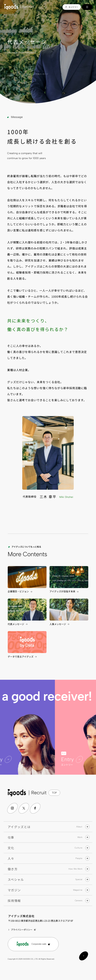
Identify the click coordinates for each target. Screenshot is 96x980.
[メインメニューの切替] (87, 7)
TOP (54, 793)
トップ (10, 74)
